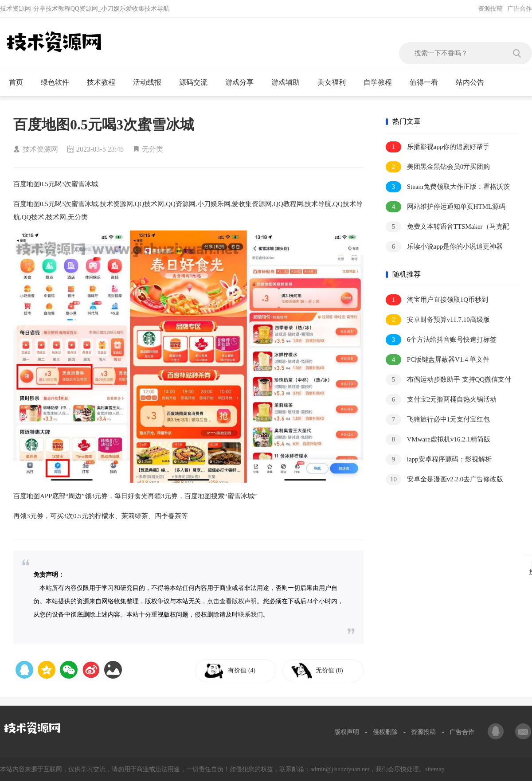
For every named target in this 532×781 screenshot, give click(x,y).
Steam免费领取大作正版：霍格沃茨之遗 (448, 187)
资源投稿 (490, 9)
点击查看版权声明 (232, 601)
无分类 (153, 149)
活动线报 (151, 82)
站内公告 (474, 82)
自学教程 (381, 82)
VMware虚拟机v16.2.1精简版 (438, 439)
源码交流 (197, 82)
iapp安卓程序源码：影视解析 (439, 459)
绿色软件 (59, 82)
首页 (20, 82)
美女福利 (335, 82)
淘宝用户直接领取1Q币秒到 (437, 300)
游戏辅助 (289, 82)
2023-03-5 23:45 (100, 149)
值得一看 (428, 82)
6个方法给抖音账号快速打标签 (441, 340)
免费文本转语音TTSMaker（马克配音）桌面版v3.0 (448, 227)
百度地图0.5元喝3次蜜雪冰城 (104, 125)
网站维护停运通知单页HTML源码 (446, 207)
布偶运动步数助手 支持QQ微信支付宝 (448, 380)
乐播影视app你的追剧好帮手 (438, 147)
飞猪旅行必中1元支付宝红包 (438, 420)
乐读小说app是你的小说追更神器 (444, 247)
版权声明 (347, 732)
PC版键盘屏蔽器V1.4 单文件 (438, 360)
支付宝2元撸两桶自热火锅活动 (441, 400)
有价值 (245, 670)
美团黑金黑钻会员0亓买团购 (438, 167)
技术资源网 (40, 149)
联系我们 (250, 615)
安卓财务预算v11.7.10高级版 (438, 320)
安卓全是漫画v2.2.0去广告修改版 (444, 479)
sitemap (435, 769)
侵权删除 (385, 732)
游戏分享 (243, 82)
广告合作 (520, 9)
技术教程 (105, 82)
